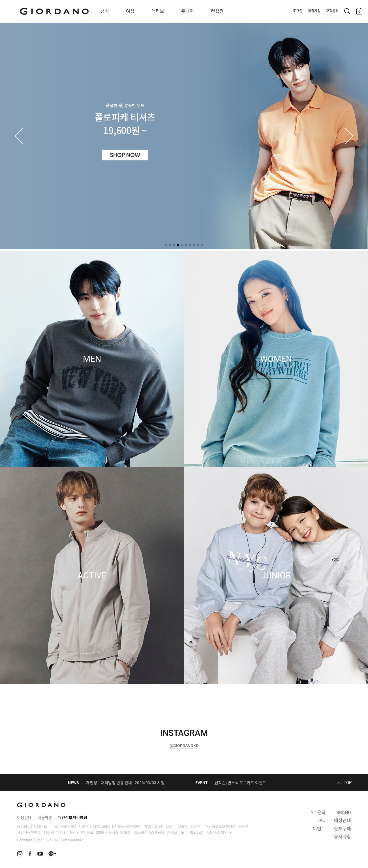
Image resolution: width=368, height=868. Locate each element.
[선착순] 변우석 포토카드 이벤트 (240, 783)
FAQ (321, 821)
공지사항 (343, 837)
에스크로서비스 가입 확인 (208, 832)
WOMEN (276, 359)
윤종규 (243, 826)
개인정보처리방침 (72, 818)
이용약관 (45, 818)
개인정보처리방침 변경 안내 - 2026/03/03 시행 (125, 783)
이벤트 (319, 829)
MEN (92, 359)
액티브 (158, 11)
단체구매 (343, 829)
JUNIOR (276, 576)
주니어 (188, 11)
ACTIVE (92, 576)
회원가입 (314, 11)
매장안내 (343, 821)
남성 (105, 11)
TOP (348, 783)
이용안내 (24, 818)
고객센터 (332, 11)
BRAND (344, 813)
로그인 (298, 11)
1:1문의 (318, 813)
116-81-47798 (54, 832)
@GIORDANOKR (184, 746)
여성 (130, 11)
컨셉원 (217, 11)
